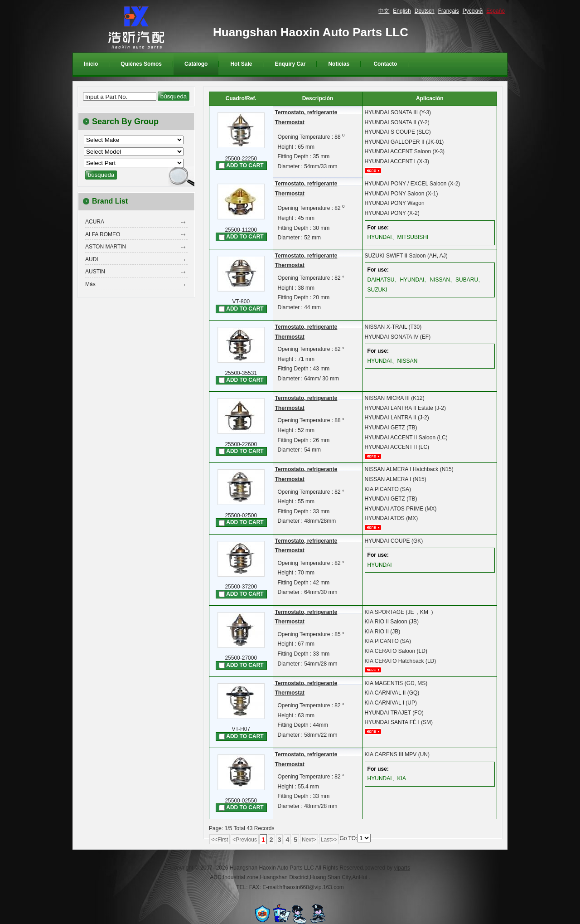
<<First (220, 840)
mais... (376, 171)
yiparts (402, 868)
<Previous (245, 840)
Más (90, 284)
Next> (309, 840)
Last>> (329, 840)
